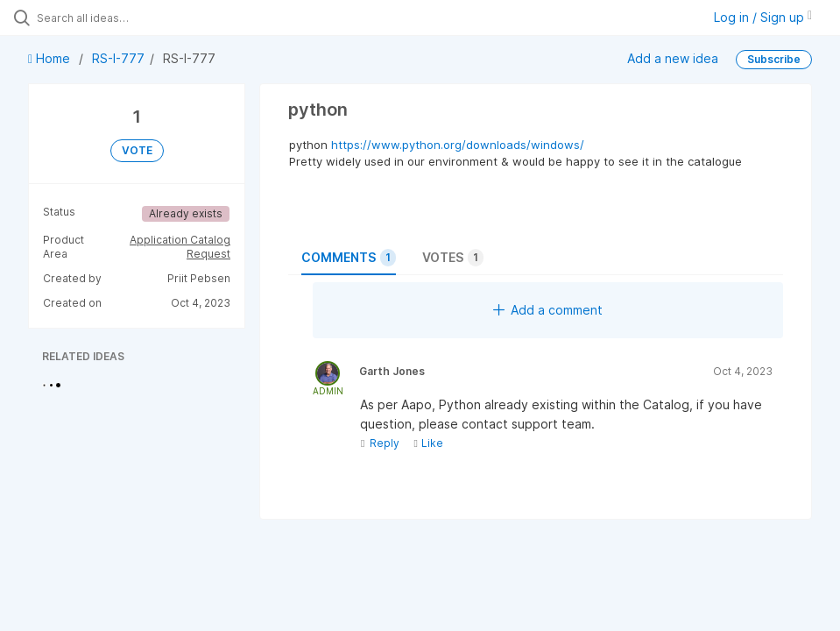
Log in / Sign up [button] (763, 17)
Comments (349, 258)
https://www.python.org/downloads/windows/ (458, 145)
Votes (453, 258)
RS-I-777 (118, 58)
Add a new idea (673, 58)
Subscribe (774, 59)
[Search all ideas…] (118, 18)
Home (51, 58)
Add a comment (548, 310)
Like (428, 443)
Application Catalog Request (180, 247)
